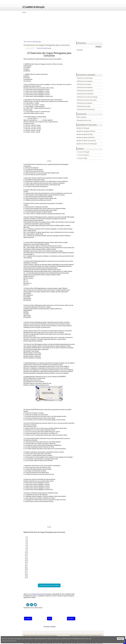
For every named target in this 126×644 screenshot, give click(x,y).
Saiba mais (88, 639)
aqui (29, 597)
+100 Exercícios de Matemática (85, 94)
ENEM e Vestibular (82, 117)
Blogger (53, 627)
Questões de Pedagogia (83, 128)
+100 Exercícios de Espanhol (84, 103)
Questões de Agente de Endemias (86, 137)
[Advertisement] (63, 26)
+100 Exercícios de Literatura (85, 81)
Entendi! (120, 639)
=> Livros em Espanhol (83, 155)
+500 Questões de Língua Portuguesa (49, 585)
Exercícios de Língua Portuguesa (34, 42)
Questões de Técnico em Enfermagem (87, 144)
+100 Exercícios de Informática (85, 91)
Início (49, 619)
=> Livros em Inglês (82, 158)
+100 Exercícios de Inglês (84, 106)
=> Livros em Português (83, 152)
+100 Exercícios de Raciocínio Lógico (87, 100)
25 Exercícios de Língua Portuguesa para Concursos (47, 45)
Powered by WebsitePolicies (9, 641)
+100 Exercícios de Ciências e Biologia (87, 97)
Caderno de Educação (39, 636)
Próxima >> (71, 619)
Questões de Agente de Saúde (85, 134)
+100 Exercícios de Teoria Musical (86, 109)
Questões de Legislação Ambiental (86, 131)
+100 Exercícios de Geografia (84, 87)
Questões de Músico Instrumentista (86, 141)
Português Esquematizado (38, 594)
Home (25, 42)
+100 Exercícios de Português (85, 78)
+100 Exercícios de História (84, 84)
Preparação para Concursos (84, 120)
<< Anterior (28, 619)
